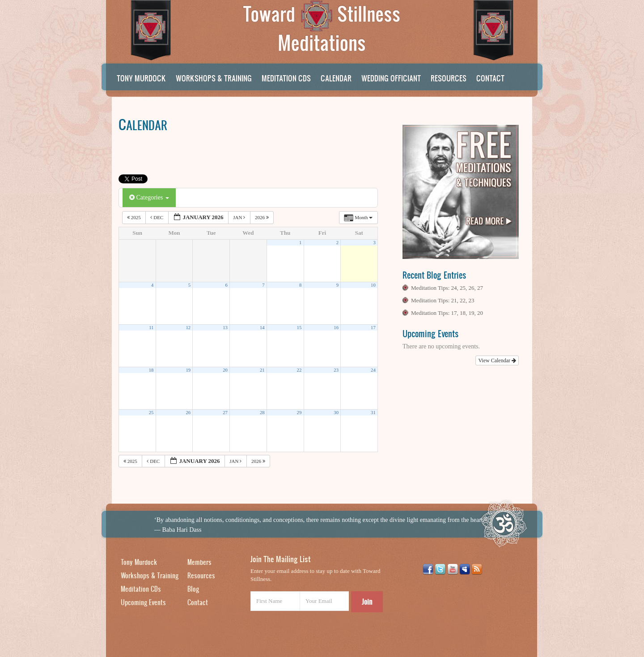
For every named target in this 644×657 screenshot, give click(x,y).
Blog (193, 589)
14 (262, 328)
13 (225, 328)
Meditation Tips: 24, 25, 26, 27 (447, 288)
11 (151, 328)
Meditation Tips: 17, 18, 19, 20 (447, 313)
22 (299, 370)
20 (225, 370)
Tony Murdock (141, 78)
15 (299, 328)
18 (151, 370)
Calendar (336, 78)
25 (151, 413)
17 (373, 328)
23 (336, 370)
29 (299, 413)
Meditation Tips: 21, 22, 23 (443, 300)
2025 (135, 217)
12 (188, 328)
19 (188, 370)
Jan (240, 217)
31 (373, 413)
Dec (157, 217)
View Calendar (497, 360)
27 (225, 413)
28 (262, 413)
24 (373, 370)
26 (188, 413)
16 (336, 328)
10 (373, 285)
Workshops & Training (214, 78)
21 (262, 370)
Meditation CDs (286, 78)
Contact (490, 78)
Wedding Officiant (391, 78)
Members (199, 562)
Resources (449, 78)
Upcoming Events (143, 602)
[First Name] (275, 601)
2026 (263, 217)
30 (336, 413)
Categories (149, 197)
